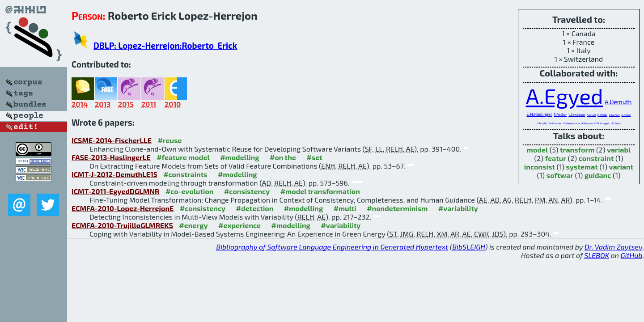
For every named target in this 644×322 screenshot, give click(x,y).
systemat (582, 167)
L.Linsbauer (577, 114)
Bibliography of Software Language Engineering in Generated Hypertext (332, 247)
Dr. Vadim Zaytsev (613, 247)
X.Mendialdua (571, 123)
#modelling (239, 157)
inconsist (540, 167)
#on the (283, 157)
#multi (345, 208)
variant (621, 167)
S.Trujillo (542, 123)
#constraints (185, 174)
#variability (458, 208)
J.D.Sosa (616, 123)
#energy (193, 225)
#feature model (183, 157)
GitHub (632, 255)
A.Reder (626, 115)
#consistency (247, 191)
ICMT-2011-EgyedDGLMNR (115, 191)
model (537, 150)
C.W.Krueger (602, 123)
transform (577, 150)
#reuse (169, 140)
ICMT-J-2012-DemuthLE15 (114, 174)
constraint (596, 158)
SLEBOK (597, 255)
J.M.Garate (555, 123)
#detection (255, 208)
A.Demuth (618, 102)
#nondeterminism (397, 208)
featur (556, 158)
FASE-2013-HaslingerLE (111, 157)
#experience (239, 225)
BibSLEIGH (468, 247)
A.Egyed (565, 96)
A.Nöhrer (614, 115)
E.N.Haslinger (539, 114)
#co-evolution (190, 191)
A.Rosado (587, 123)
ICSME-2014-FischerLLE (112, 140)
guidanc (598, 175)
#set (314, 157)
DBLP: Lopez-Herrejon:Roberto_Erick (165, 45)
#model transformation (320, 191)
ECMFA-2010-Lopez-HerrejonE (123, 208)
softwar (560, 175)
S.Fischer (561, 114)
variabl (619, 150)
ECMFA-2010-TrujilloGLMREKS (122, 225)
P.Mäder (602, 115)
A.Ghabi (591, 115)
